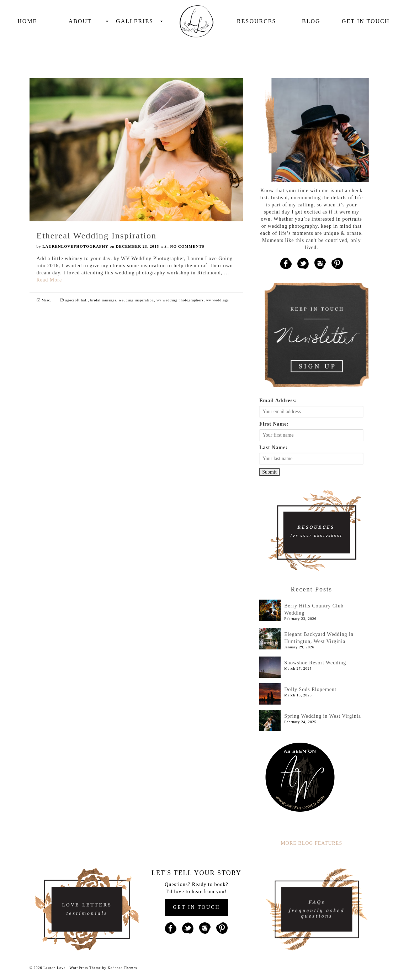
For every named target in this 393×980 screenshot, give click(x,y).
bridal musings (103, 300)
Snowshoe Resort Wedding (315, 663)
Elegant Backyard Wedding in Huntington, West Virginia (319, 638)
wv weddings (218, 300)
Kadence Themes (123, 968)
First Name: (274, 424)
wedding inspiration (136, 300)
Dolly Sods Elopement (310, 689)
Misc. (47, 300)
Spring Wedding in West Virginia (323, 716)
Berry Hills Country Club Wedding (314, 609)
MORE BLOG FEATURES (311, 843)
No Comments (187, 246)
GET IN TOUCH (196, 907)
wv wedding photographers (180, 300)
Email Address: (278, 401)
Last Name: (273, 447)
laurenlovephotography (75, 246)
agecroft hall (77, 300)
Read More (49, 280)
